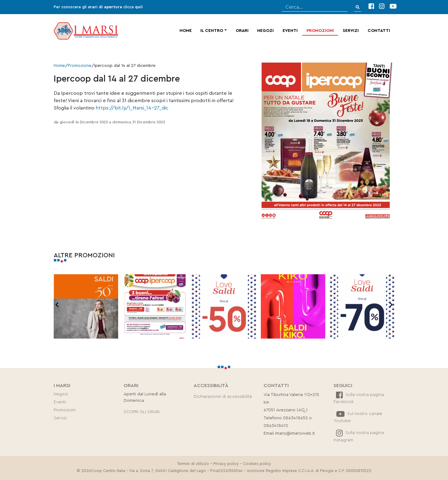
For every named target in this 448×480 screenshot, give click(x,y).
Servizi (351, 31)
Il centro (212, 31)
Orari (242, 31)
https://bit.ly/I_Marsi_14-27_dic (132, 108)
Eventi (290, 31)
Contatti (379, 31)
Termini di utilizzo (193, 464)
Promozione (80, 66)
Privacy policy (226, 464)
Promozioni (320, 31)
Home (186, 31)
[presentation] (57, 305)
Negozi (265, 31)
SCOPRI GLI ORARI (142, 412)
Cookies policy (257, 464)
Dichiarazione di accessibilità (223, 397)
